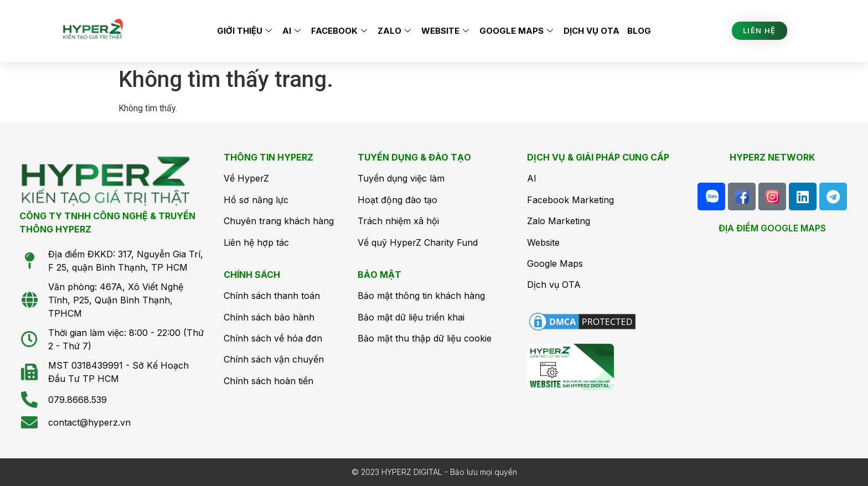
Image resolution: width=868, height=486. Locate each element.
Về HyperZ (246, 178)
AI (293, 31)
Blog (639, 31)
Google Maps (518, 31)
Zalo (396, 31)
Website (446, 31)
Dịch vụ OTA (591, 31)
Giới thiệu (246, 31)
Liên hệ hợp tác (256, 242)
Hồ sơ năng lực (256, 200)
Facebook (340, 31)
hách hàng (311, 221)
